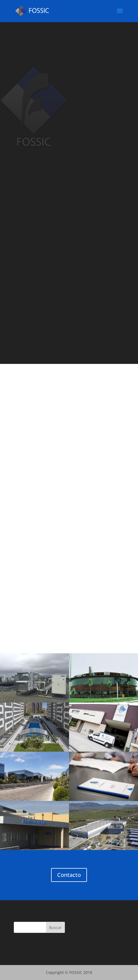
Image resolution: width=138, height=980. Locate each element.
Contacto (69, 875)
